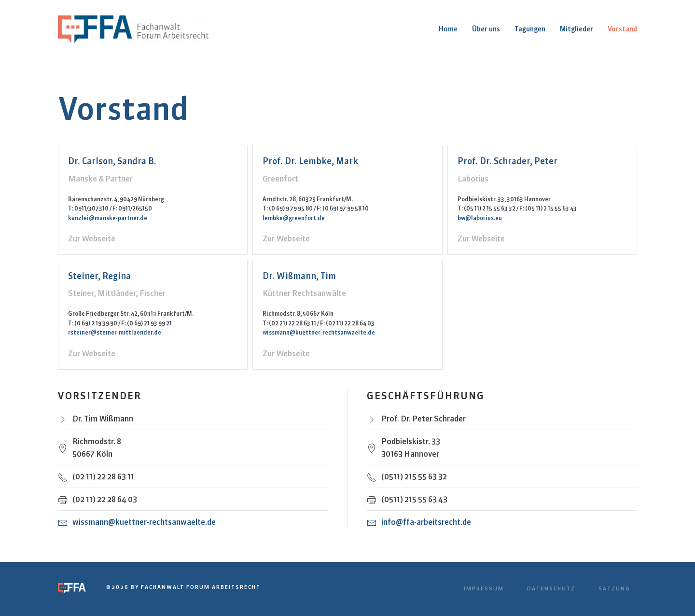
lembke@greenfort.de (294, 218)
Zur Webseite (92, 238)
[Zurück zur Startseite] (136, 29)
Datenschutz (551, 588)
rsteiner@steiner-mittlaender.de (115, 332)
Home (448, 29)
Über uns (486, 29)
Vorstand (622, 29)
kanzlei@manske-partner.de (108, 218)
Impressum (484, 588)
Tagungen (530, 29)
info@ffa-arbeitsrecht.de (426, 522)
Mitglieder (577, 29)
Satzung (614, 588)
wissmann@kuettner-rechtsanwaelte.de (319, 332)
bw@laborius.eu (480, 218)
